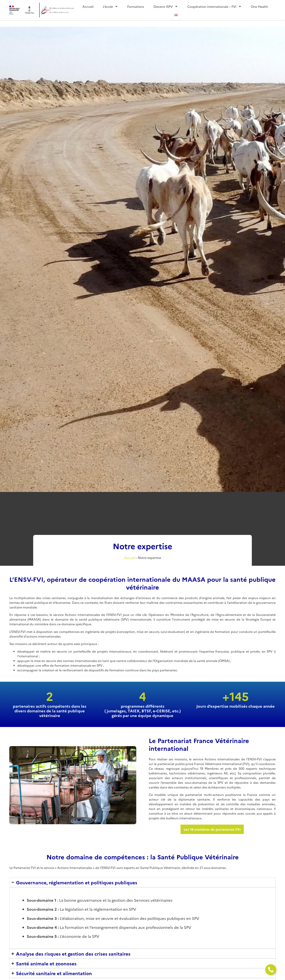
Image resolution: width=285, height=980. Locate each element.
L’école (110, 6)
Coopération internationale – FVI (214, 6)
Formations (136, 6)
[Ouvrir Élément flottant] (271, 970)
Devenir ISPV (166, 6)
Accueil (88, 6)
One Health (259, 6)
